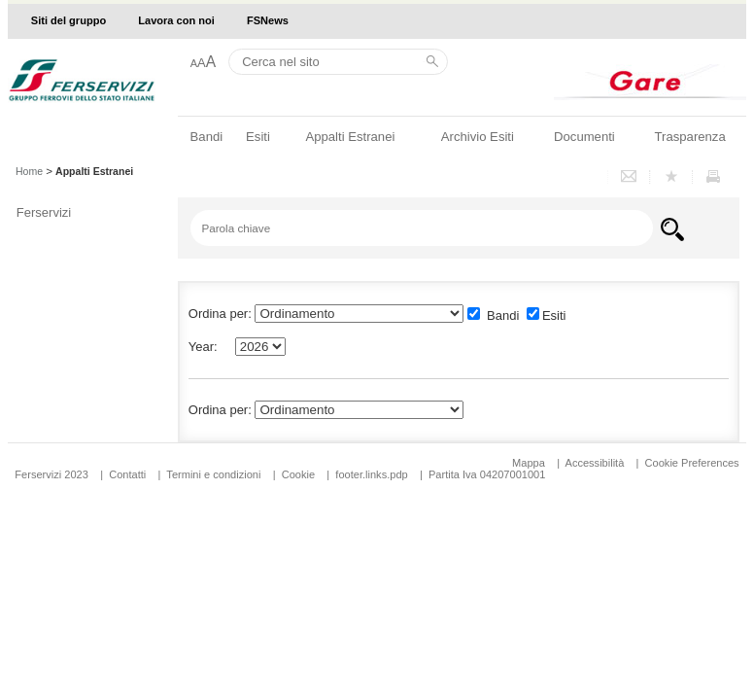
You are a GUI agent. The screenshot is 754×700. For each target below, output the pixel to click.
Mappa (529, 463)
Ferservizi (44, 212)
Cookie (298, 474)
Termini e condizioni (213, 474)
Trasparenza (690, 137)
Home (29, 171)
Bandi (207, 137)
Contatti (127, 474)
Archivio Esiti (478, 137)
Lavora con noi (176, 20)
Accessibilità (597, 463)
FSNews (268, 20)
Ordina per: (220, 410)
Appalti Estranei (350, 137)
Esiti (258, 137)
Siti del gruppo (69, 20)
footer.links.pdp (371, 474)
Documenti (584, 137)
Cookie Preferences (692, 463)
